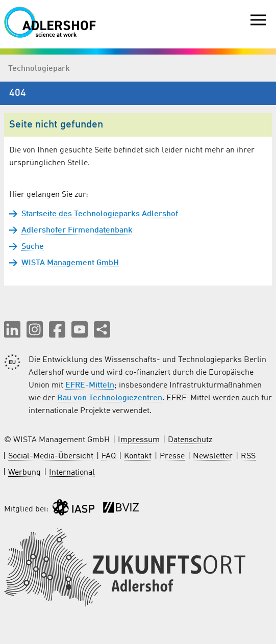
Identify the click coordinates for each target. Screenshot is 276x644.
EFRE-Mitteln (90, 385)
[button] (12, 329)
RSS (248, 456)
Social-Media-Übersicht (51, 456)
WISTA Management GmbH (70, 263)
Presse (172, 456)
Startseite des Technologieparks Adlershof (100, 214)
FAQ (109, 456)
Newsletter (213, 456)
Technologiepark (39, 69)
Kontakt (138, 456)
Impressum (139, 440)
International (72, 473)
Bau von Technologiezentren (110, 398)
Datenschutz (190, 440)
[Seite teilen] (102, 329)
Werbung (24, 473)
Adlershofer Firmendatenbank (77, 230)
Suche (33, 247)
